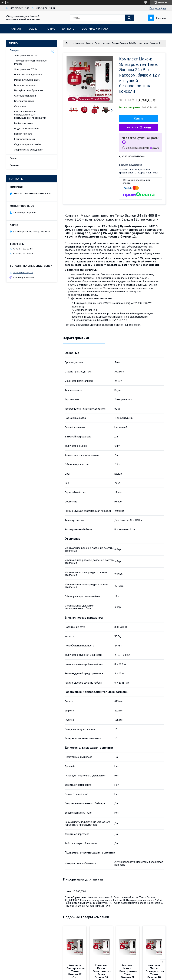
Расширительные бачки (27, 80)
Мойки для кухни (23, 123)
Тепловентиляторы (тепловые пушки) (30, 62)
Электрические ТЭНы (26, 69)
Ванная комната (23, 134)
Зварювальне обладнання (29, 150)
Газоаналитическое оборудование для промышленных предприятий (30, 115)
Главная (15, 29)
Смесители (20, 106)
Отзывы (14, 165)
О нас (51, 29)
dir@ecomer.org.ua (23, 273)
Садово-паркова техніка (28, 144)
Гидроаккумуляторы (25, 85)
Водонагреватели (24, 101)
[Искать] (129, 18)
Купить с (139, 128)
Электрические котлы (26, 55)
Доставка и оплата (95, 29)
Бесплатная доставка (130, 165)
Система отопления (25, 96)
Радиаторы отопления (27, 129)
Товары (32, 29)
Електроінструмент (25, 139)
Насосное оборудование (28, 75)
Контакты (68, 29)
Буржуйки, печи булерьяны (29, 90)
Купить (139, 119)
